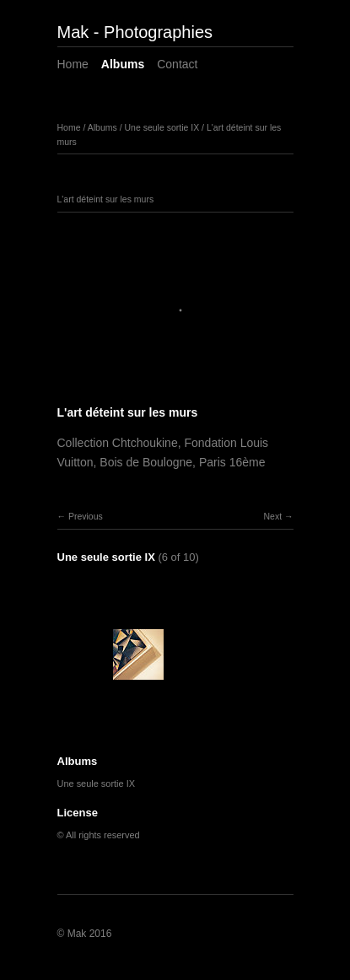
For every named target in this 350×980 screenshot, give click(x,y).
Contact (177, 64)
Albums (123, 64)
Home (73, 64)
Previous (86, 516)
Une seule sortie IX (162, 127)
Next (272, 516)
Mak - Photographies (135, 32)
